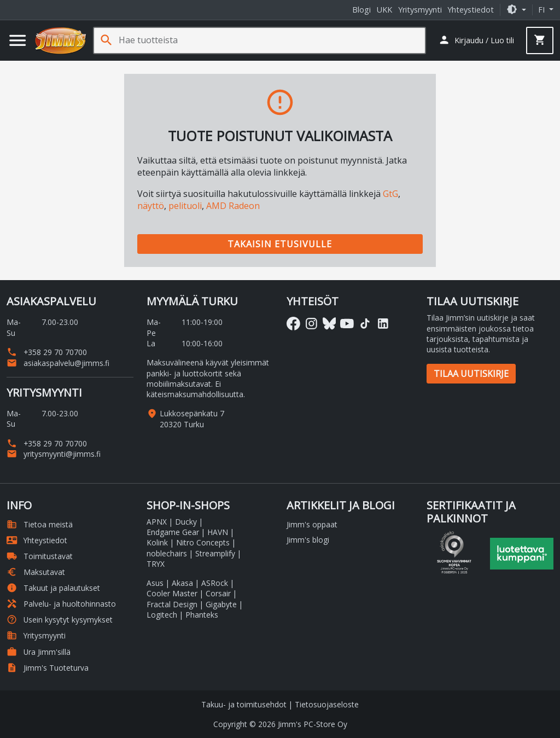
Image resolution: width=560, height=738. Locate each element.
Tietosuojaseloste (327, 704)
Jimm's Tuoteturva (48, 668)
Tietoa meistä (40, 524)
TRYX (156, 564)
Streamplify (215, 553)
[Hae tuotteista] (272, 40)
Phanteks (202, 615)
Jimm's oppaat (312, 524)
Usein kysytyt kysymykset (60, 620)
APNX (157, 522)
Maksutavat (36, 572)
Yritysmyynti (420, 10)
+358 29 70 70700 (47, 352)
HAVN (218, 532)
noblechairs (167, 553)
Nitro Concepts (203, 542)
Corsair (218, 593)
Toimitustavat (40, 556)
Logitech (162, 615)
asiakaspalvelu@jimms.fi (58, 363)
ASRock (215, 583)
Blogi (361, 10)
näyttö (151, 206)
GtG (390, 194)
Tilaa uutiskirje (471, 374)
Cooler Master (172, 593)
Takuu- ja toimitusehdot (244, 704)
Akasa (182, 583)
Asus (155, 583)
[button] (516, 10)
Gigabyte (221, 604)
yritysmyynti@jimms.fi (54, 454)
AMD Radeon (233, 206)
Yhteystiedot (471, 10)
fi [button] (542, 10)
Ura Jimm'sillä (39, 652)
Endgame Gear (173, 532)
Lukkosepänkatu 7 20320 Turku (192, 419)
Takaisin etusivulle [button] (280, 244)
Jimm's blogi (308, 540)
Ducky (186, 522)
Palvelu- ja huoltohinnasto (61, 604)
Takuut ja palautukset (53, 588)
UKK (384, 10)
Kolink (157, 542)
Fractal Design (172, 604)
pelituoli (185, 206)
